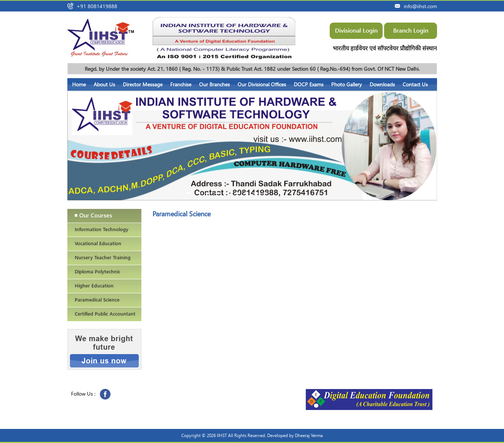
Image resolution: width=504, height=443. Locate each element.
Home (79, 84)
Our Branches (214, 84)
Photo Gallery (347, 84)
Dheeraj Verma (309, 435)
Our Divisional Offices (262, 84)
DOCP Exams (309, 84)
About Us (104, 84)
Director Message (143, 84)
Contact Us (415, 84)
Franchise (181, 84)
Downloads (382, 84)
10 (266, 194)
